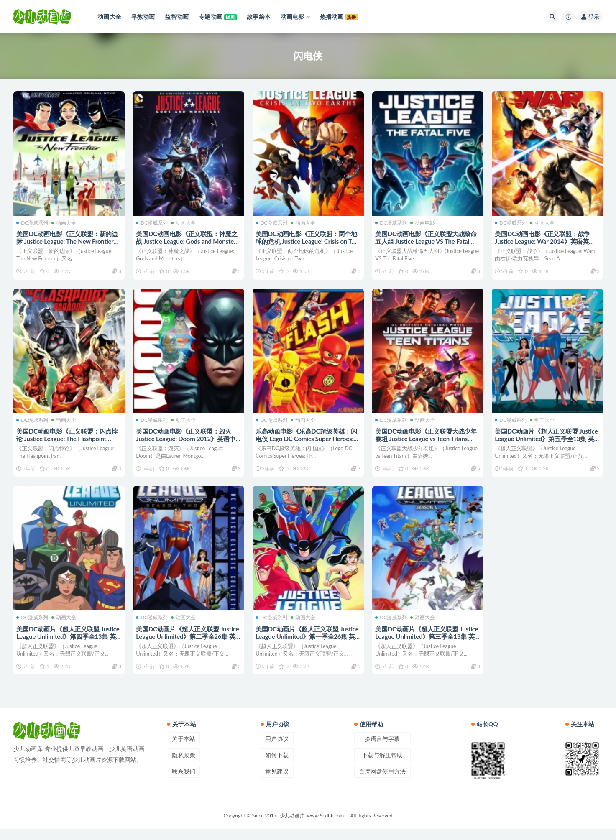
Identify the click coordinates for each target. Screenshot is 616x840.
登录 (590, 17)
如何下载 (277, 766)
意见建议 (277, 782)
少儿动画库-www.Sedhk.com (312, 826)
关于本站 (184, 749)
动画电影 (424, 222)
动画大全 (65, 222)
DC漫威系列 (33, 222)
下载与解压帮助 (382, 766)
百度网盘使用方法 (382, 782)
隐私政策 (184, 766)
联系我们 (184, 782)
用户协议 (277, 749)
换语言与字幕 (382, 749)
